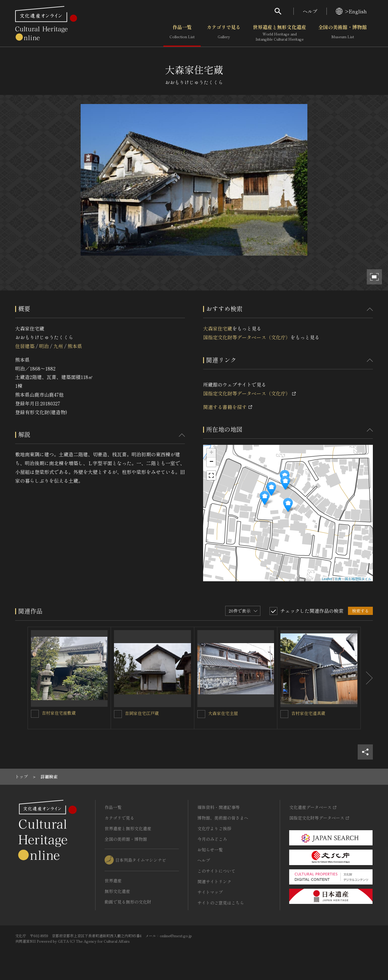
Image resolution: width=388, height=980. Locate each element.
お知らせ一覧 (210, 850)
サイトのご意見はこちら (221, 903)
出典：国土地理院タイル (353, 579)
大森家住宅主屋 (223, 713)
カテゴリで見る (224, 33)
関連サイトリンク (214, 881)
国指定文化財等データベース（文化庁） (247, 337)
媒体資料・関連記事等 (219, 807)
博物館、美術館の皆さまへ (223, 818)
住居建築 (25, 346)
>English (351, 11)
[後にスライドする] (367, 678)
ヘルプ (310, 11)
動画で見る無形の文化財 (128, 902)
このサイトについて (216, 871)
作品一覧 (182, 33)
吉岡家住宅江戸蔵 (142, 713)
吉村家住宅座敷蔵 (59, 713)
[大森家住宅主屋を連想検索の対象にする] (201, 714)
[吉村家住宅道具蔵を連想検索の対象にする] (284, 714)
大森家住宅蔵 (218, 328)
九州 (58, 346)
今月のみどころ (212, 839)
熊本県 (75, 346)
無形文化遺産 (117, 891)
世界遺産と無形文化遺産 (279, 33)
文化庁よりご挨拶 (214, 828)
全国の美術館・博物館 (343, 33)
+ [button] (211, 453)
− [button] (211, 462)
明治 (44, 346)
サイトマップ (210, 892)
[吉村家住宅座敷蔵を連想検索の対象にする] (35, 714)
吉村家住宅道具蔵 (308, 713)
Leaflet (327, 579)
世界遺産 (113, 881)
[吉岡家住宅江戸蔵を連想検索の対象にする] (118, 714)
